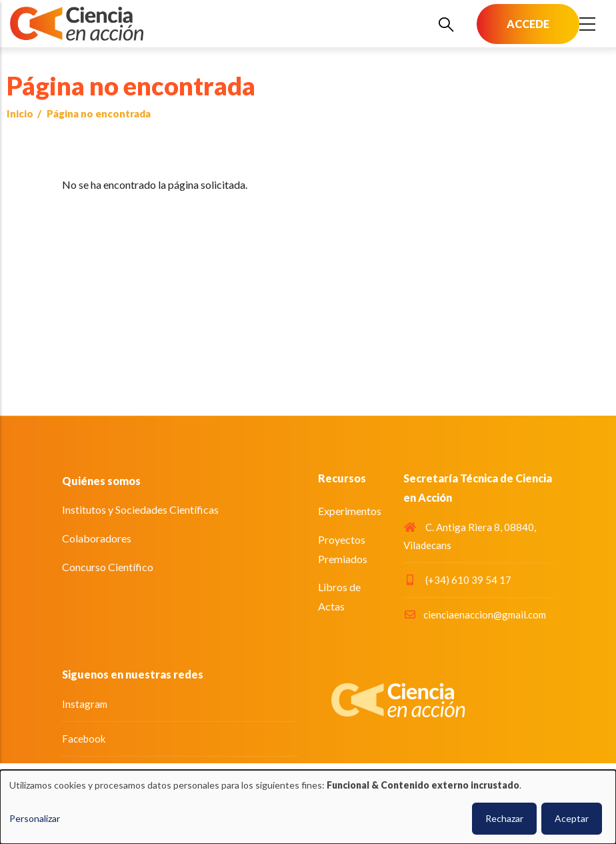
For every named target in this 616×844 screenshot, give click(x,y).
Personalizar (35, 818)
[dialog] (308, 807)
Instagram (85, 704)
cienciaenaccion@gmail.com (475, 614)
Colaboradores (97, 538)
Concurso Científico (108, 567)
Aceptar (572, 818)
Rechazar (504, 818)
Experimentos (350, 511)
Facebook (84, 739)
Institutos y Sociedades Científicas (140, 509)
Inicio (20, 113)
